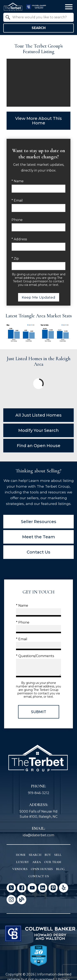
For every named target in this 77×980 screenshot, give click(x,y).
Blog (60, 869)
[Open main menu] (69, 7)
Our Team (53, 862)
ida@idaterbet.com (38, 835)
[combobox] (38, 17)
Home (21, 855)
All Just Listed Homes (38, 415)
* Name (18, 181)
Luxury (22, 862)
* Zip (15, 259)
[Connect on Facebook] (22, 888)
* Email (17, 200)
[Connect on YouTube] (32, 888)
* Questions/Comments (35, 656)
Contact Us (39, 876)
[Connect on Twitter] (11, 888)
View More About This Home (38, 121)
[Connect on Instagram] (11, 900)
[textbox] (41, 17)
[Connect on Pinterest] (53, 888)
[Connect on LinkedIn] (43, 888)
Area (37, 862)
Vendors (20, 869)
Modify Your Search (38, 430)
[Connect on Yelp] (64, 888)
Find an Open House (39, 446)
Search (39, 28)
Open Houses (42, 869)
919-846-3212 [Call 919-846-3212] (39, 793)
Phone (17, 220)
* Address (19, 239)
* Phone (23, 622)
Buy (48, 855)
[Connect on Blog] (22, 900)
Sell (58, 855)
